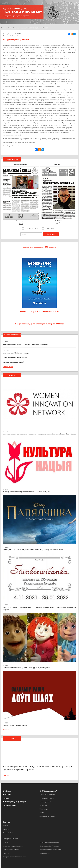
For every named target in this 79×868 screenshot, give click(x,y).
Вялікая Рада (43, 805)
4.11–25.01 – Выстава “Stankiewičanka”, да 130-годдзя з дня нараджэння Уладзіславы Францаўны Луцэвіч (39, 609)
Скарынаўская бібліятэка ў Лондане (16, 353)
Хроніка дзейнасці (45, 802)
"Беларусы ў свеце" (33, 228)
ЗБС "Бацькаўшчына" (48, 791)
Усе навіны (6, 730)
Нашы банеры (44, 809)
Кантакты (7, 795)
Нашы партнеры (9, 805)
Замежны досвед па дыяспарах (14, 802)
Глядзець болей (8, 367)
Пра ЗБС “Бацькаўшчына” (48, 795)
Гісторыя (6, 842)
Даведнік (6, 826)
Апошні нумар (21, 221)
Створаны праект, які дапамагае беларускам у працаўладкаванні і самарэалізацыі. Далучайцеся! (39, 434)
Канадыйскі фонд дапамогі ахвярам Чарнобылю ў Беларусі (25, 344)
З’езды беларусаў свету (47, 798)
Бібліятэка (7, 791)
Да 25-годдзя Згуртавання (47, 816)
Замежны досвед (45, 853)
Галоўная (4, 28)
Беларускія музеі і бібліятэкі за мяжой (14, 857)
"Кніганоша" (50, 228)
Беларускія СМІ (8, 833)
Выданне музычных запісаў (13, 362)
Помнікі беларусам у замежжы (49, 842)
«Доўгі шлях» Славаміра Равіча (15, 725)
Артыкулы (6, 829)
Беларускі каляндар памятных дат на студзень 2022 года (39, 324)
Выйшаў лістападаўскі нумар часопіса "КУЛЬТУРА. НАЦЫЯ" (27, 492)
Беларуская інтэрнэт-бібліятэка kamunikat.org (39, 311)
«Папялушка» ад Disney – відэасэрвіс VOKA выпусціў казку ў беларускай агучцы (33, 550)
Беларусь (6, 822)
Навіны (6, 798)
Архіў (21, 223)
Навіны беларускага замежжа (17, 28)
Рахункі (42, 813)
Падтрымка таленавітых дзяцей (15, 358)
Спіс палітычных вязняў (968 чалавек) (39, 247)
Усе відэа (6, 775)
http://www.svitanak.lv (16, 36)
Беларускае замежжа (11, 839)
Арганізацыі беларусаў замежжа (13, 846)
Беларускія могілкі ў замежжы (49, 846)
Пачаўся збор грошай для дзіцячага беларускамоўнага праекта (27, 668)
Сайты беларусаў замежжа (11, 850)
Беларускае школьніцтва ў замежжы (51, 850)
